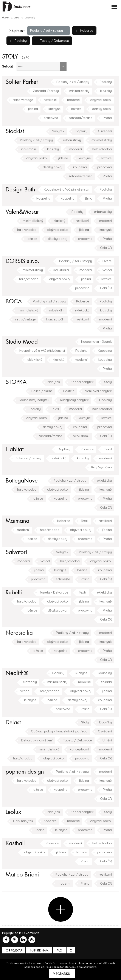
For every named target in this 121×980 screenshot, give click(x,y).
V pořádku (62, 974)
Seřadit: (8, 66)
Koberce (84, 31)
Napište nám (39, 951)
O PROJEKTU (14, 951)
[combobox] (42, 66)
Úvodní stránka (11, 18)
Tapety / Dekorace (52, 41)
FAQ (59, 951)
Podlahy (18, 41)
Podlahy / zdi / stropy (49, 31)
